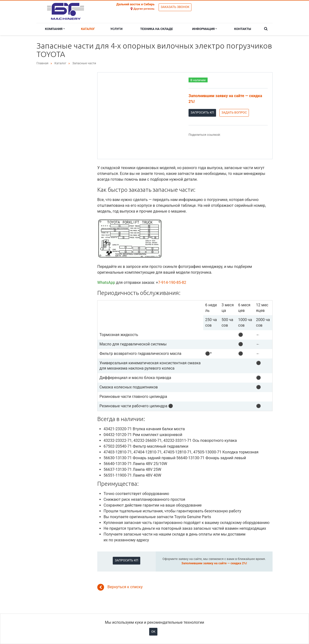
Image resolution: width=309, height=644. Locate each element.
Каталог (88, 29)
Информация (204, 29)
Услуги (116, 29)
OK (153, 632)
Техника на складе (157, 29)
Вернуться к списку (120, 587)
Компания (55, 29)
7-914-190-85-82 (172, 283)
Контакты (243, 29)
